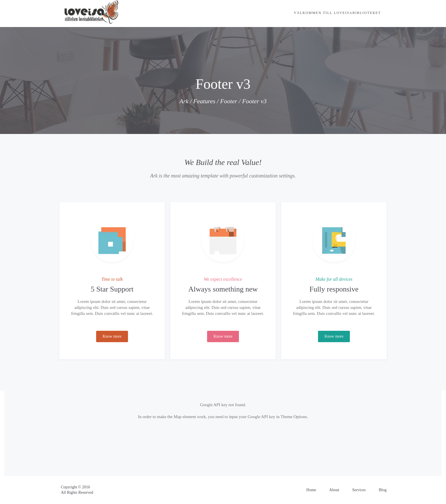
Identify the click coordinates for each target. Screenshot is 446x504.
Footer (229, 101)
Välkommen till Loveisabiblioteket (337, 13)
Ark (184, 101)
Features (204, 101)
